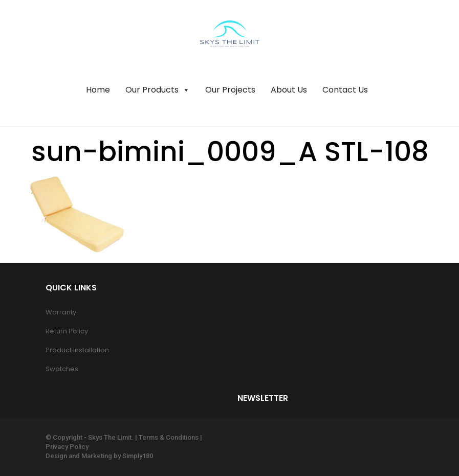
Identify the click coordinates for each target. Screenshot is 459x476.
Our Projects (230, 90)
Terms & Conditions (169, 437)
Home (98, 90)
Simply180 (138, 456)
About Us (289, 90)
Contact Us (345, 90)
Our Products (158, 90)
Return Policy (67, 331)
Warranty (61, 312)
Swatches (62, 369)
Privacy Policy (67, 447)
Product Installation (77, 350)
